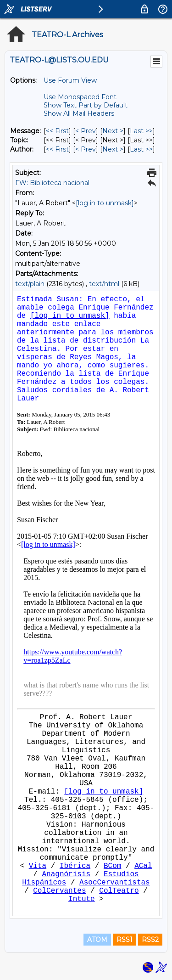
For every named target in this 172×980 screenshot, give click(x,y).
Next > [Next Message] (113, 131)
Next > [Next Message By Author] (113, 149)
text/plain (30, 284)
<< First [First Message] (57, 131)
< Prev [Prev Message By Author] (86, 149)
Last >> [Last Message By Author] (141, 149)
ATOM (97, 940)
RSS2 (150, 940)
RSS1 (125, 940)
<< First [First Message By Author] (57, 149)
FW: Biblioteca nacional (52, 183)
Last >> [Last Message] (141, 131)
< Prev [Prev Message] (86, 131)
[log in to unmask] (105, 203)
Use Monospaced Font (80, 97)
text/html (104, 284)
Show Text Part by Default (86, 105)
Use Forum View (70, 80)
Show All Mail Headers (79, 113)
